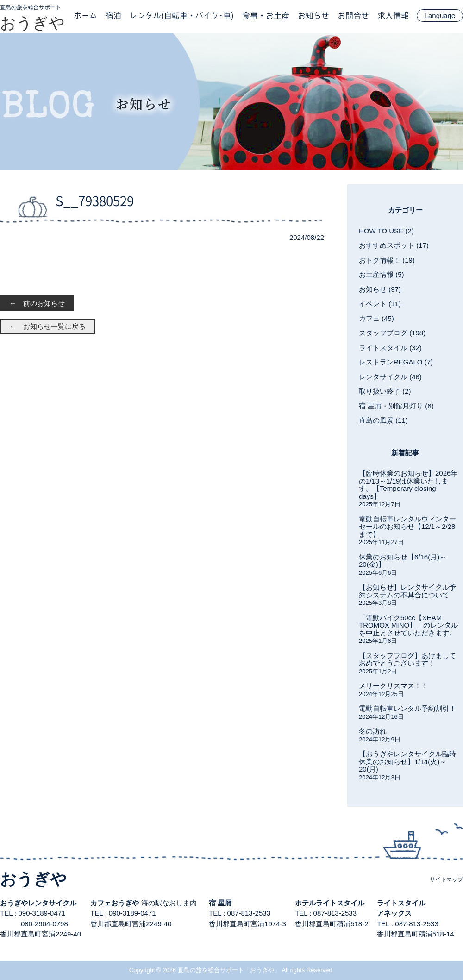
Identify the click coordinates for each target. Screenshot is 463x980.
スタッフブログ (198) (392, 333)
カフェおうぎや (115, 903)
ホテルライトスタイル (330, 903)
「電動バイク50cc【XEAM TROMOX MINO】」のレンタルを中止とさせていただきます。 (408, 625)
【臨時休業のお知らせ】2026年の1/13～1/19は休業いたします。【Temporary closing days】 (408, 485)
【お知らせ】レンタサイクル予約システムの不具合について (407, 591)
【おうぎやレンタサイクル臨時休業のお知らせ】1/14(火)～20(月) (407, 761)
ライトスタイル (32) (390, 348)
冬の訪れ (373, 731)
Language (440, 16)
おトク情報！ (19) (387, 260)
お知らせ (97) (380, 289)
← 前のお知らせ (37, 303)
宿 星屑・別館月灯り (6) (396, 406)
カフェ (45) (376, 318)
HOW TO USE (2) (386, 231)
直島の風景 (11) (383, 420)
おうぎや (32, 23)
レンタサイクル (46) (390, 377)
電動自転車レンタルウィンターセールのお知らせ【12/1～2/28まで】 (407, 527)
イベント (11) (380, 304)
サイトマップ (446, 879)
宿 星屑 (220, 903)
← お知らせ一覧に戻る (47, 326)
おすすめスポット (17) (394, 245)
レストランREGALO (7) (396, 362)
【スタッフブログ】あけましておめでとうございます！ (407, 660)
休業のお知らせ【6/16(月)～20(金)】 (403, 561)
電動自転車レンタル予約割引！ (407, 708)
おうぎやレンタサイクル (38, 903)
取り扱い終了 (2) (385, 391)
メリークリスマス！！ (394, 686)
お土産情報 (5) (382, 274)
